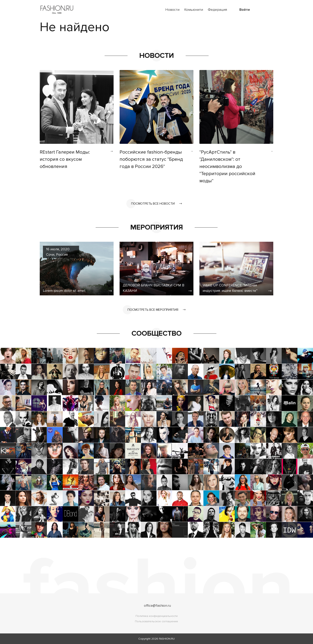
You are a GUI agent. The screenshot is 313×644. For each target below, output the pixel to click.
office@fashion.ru (157, 606)
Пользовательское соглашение (156, 621)
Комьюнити (194, 10)
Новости (172, 10)
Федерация (217, 10)
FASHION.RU (167, 639)
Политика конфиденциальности (157, 616)
